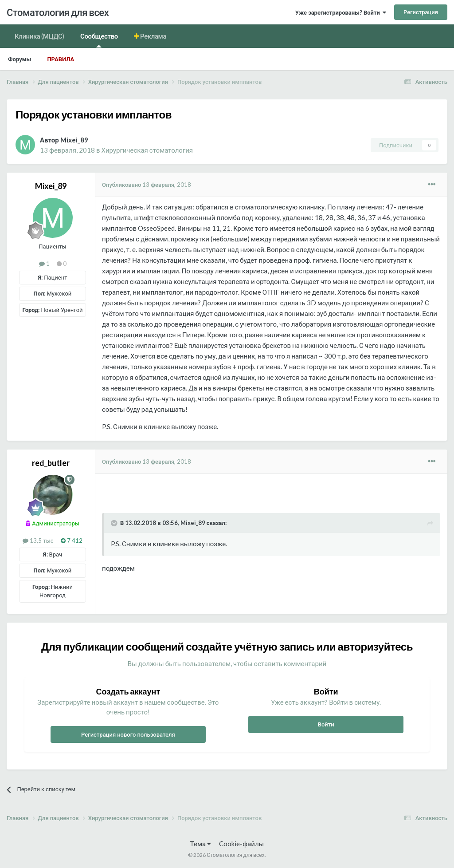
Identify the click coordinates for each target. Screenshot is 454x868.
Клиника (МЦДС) (39, 36)
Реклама (153, 36)
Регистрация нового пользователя (128, 734)
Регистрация (421, 12)
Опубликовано (147, 185)
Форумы (20, 59)
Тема (201, 844)
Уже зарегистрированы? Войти (341, 12)
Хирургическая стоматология (147, 150)
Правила (61, 59)
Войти (326, 724)
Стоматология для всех (58, 12)
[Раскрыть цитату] (115, 523)
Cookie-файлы (241, 844)
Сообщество (99, 40)
